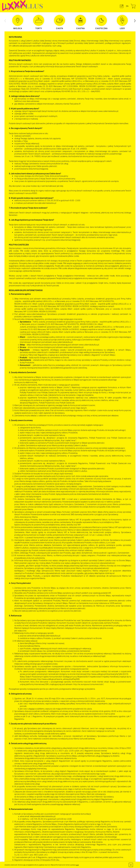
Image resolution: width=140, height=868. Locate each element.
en (127, 6)
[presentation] (5, 20)
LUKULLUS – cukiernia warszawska (24, 6)
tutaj (77, 865)
